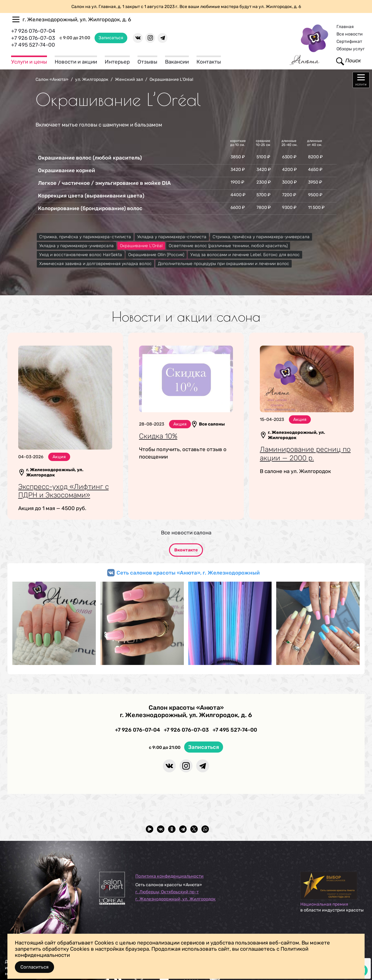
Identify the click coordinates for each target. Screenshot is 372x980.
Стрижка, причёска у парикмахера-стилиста (85, 237)
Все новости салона (186, 533)
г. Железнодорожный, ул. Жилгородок (175, 899)
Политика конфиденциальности (169, 876)
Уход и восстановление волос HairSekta (81, 255)
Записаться (111, 38)
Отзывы (147, 62)
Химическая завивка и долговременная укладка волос (95, 264)
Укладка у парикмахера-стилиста (172, 237)
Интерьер (117, 62)
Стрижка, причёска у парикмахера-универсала (261, 237)
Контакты (209, 62)
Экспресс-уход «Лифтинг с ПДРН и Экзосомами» (63, 491)
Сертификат (349, 42)
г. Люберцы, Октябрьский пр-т (167, 892)
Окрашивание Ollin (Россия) (156, 255)
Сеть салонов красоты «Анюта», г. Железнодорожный (188, 573)
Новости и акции (76, 62)
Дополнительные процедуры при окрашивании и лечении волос (224, 264)
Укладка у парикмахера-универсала (76, 246)
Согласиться (34, 967)
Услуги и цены (29, 62)
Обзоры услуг (351, 49)
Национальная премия (324, 904)
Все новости (350, 34)
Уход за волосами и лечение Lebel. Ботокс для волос (245, 255)
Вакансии (177, 62)
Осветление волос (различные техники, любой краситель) (228, 246)
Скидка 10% (158, 436)
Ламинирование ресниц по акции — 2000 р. (305, 454)
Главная (345, 27)
